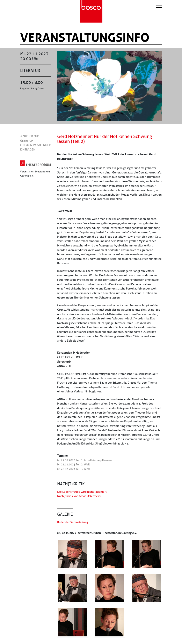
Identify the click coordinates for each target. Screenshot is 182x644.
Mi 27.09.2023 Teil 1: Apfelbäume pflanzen (84, 460)
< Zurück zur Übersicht (29, 138)
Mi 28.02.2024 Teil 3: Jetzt (74, 469)
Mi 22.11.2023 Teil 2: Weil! (74, 464)
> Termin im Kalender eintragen (35, 147)
